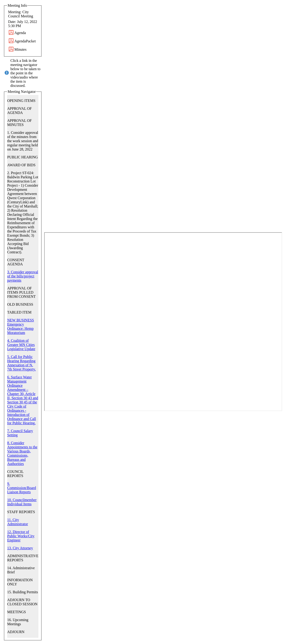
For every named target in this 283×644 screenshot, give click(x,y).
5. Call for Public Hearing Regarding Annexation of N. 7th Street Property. (22, 363)
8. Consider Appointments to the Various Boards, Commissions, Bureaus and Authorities (22, 453)
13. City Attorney (20, 548)
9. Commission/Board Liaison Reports (22, 488)
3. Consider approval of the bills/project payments (23, 276)
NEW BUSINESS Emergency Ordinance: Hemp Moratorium (21, 326)
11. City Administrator (18, 522)
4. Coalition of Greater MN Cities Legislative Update (21, 345)
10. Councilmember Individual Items (22, 502)
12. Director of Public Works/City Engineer (21, 536)
